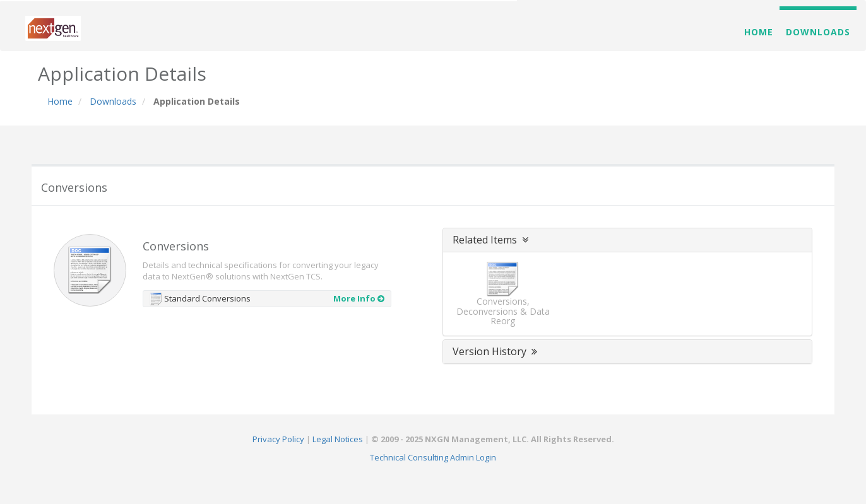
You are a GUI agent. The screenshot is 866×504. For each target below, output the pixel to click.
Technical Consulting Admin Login (433, 457)
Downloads (818, 32)
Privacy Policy (278, 439)
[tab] (627, 240)
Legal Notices (338, 439)
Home (759, 32)
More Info (359, 298)
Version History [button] (496, 351)
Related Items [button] (492, 240)
